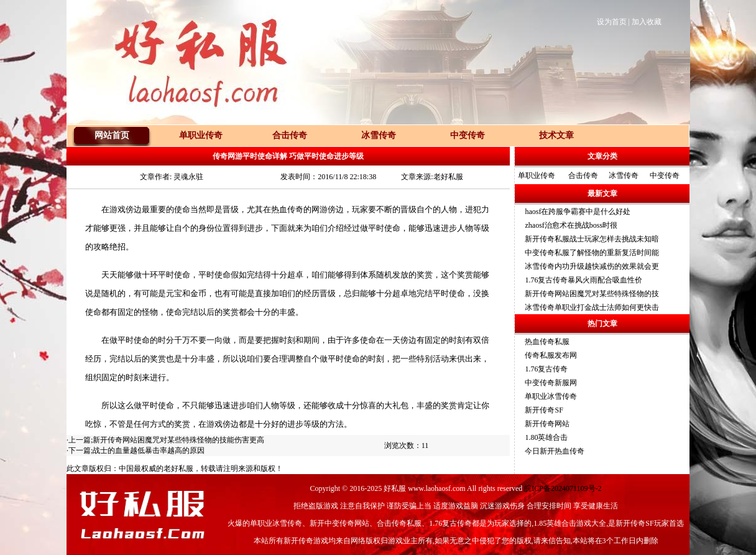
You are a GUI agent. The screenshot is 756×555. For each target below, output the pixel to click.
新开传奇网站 (547, 424)
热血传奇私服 (547, 342)
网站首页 (112, 135)
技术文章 (556, 135)
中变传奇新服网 (551, 383)
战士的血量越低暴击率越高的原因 (149, 450)
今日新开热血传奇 (555, 451)
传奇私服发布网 (551, 355)
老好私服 (178, 469)
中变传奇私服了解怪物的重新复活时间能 (592, 253)
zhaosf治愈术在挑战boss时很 (571, 225)
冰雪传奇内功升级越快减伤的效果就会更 (592, 266)
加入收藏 (647, 22)
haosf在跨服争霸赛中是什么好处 (578, 212)
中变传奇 (665, 175)
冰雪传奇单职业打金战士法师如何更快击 (592, 307)
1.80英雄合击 (546, 437)
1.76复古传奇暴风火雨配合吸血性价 (583, 280)
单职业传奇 (537, 175)
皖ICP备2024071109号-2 (563, 488)
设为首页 (612, 22)
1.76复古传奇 (546, 369)
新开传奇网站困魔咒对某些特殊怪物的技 (592, 294)
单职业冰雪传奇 (551, 396)
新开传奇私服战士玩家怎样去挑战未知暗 (592, 239)
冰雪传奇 (624, 175)
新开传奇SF (544, 410)
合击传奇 (583, 175)
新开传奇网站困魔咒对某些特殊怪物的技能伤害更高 (178, 440)
